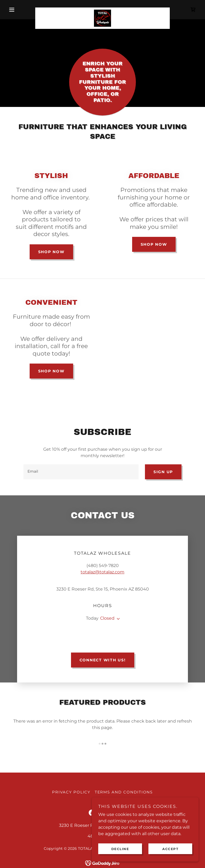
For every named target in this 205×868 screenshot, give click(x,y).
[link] (102, 10)
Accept (170, 849)
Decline (120, 849)
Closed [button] (107, 599)
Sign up (163, 472)
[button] (21, 10)
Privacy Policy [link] (71, 760)
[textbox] (81, 472)
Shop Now (51, 252)
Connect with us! (103, 628)
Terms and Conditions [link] (124, 760)
